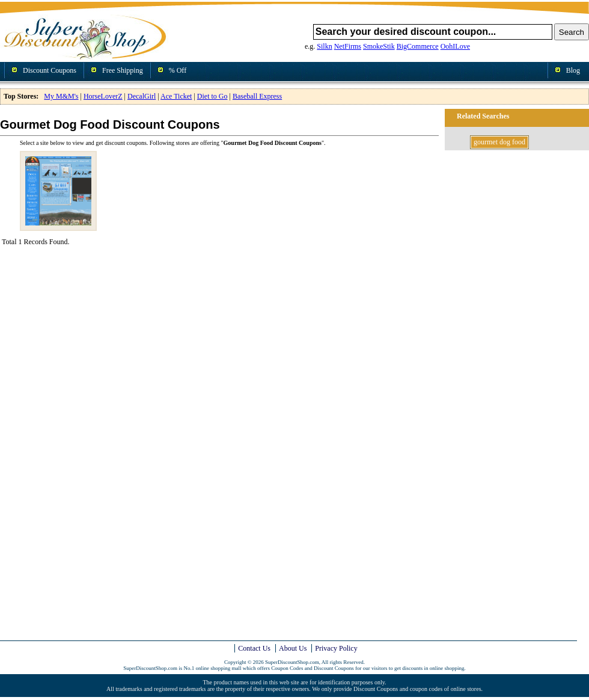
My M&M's (61, 96)
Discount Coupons (50, 70)
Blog (573, 70)
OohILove (455, 46)
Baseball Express (257, 96)
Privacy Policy (336, 648)
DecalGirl (142, 96)
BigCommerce (418, 46)
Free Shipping (123, 70)
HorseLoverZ (103, 96)
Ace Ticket (176, 96)
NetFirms (348, 46)
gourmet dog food (499, 142)
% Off (178, 70)
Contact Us (254, 648)
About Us (293, 648)
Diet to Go (212, 96)
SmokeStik (379, 46)
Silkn (324, 46)
